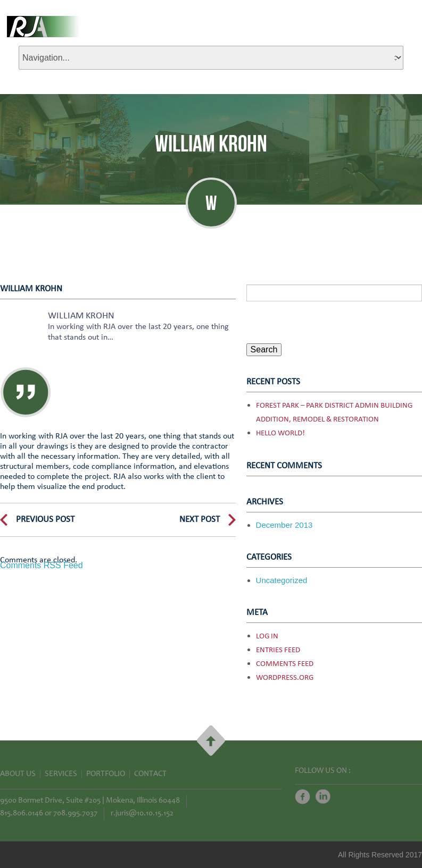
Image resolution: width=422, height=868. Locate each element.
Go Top (211, 740)
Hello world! (280, 433)
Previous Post (45, 520)
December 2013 (284, 525)
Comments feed (285, 664)
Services (61, 774)
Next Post (200, 520)
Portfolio (106, 774)
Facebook (303, 797)
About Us (18, 774)
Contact (150, 774)
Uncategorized (282, 580)
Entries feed (278, 650)
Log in (267, 637)
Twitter (323, 797)
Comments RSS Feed (42, 565)
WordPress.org (285, 678)
